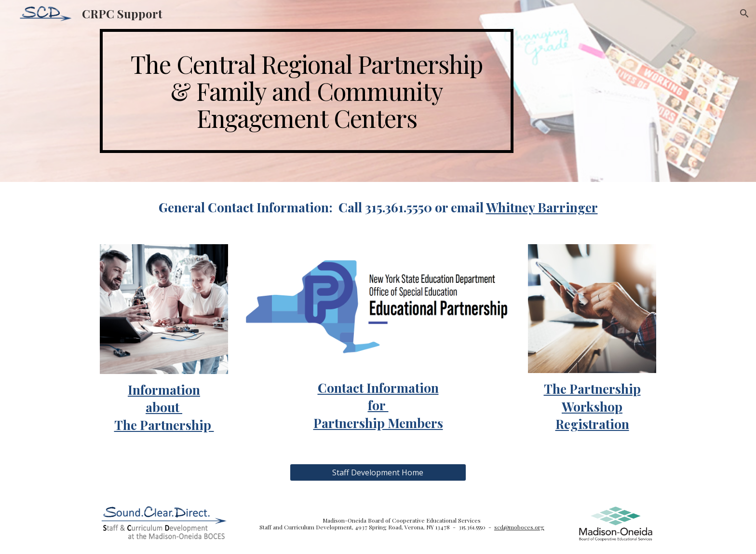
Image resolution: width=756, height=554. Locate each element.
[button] (744, 14)
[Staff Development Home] (378, 472)
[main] (307, 91)
